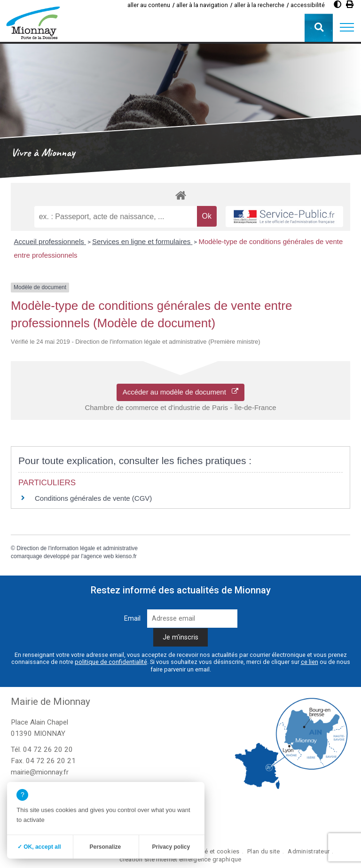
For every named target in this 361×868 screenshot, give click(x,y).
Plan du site (263, 851)
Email (132, 619)
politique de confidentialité (111, 662)
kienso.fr (126, 556)
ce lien (310, 662)
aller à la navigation (202, 5)
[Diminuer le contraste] (337, 4)
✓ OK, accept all (39, 847)
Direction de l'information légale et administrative (77, 548)
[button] (347, 28)
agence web (98, 556)
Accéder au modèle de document (181, 392)
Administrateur (309, 851)
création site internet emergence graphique (180, 859)
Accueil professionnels (50, 241)
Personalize (105, 847)
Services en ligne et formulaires (142, 241)
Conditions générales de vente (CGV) (93, 498)
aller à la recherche (259, 5)
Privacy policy (171, 847)
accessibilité (308, 5)
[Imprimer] (350, 4)
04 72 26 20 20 (48, 750)
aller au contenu (149, 5)
